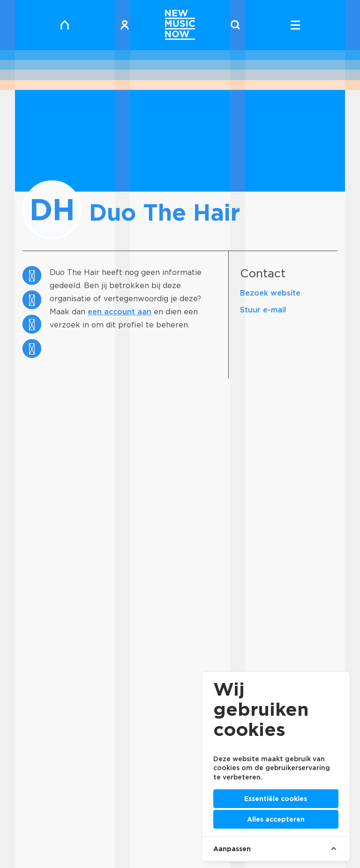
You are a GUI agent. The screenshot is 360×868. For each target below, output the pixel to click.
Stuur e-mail (263, 310)
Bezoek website (270, 293)
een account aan (120, 312)
